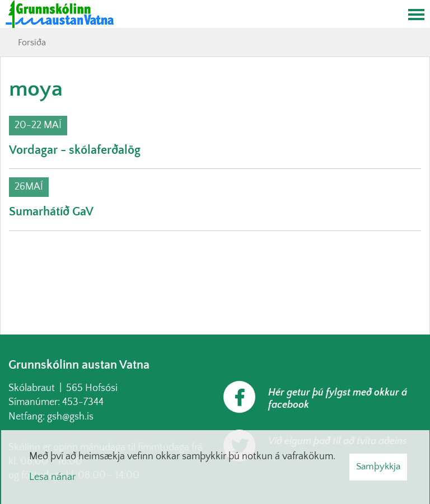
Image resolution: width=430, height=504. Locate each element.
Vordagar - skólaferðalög (75, 150)
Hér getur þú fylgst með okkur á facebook (338, 399)
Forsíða (32, 43)
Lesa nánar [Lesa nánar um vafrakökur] (52, 477)
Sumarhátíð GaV (51, 212)
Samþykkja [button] (378, 467)
